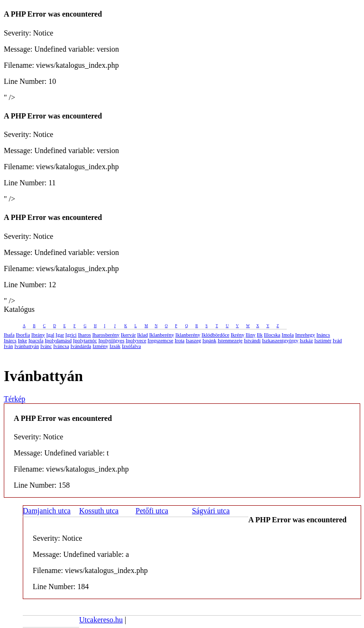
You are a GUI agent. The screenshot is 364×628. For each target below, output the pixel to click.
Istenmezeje (230, 340)
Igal (50, 335)
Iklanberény (162, 335)
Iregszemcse (160, 340)
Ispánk (209, 340)
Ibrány (38, 335)
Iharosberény (106, 335)
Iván (9, 346)
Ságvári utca (211, 511)
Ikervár (128, 335)
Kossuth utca (99, 511)
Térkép (14, 399)
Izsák (115, 346)
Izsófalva (131, 346)
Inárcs (10, 340)
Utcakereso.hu (101, 620)
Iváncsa (61, 346)
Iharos (84, 335)
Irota (179, 340)
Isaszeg (193, 340)
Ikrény (238, 335)
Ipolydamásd (58, 340)
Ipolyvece (136, 340)
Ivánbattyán (27, 346)
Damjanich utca (47, 511)
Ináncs (323, 335)
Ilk (260, 335)
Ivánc (46, 346)
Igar (60, 335)
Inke (23, 340)
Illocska (272, 335)
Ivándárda (81, 346)
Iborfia (23, 335)
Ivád (337, 340)
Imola (288, 335)
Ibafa (9, 335)
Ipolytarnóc (85, 340)
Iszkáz (306, 340)
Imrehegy (305, 335)
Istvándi (252, 340)
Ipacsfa (36, 340)
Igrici (71, 335)
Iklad (142, 335)
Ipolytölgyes (111, 340)
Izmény (100, 346)
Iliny (250, 335)
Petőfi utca (152, 511)
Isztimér (323, 340)
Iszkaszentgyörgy (280, 340)
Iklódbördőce (215, 335)
